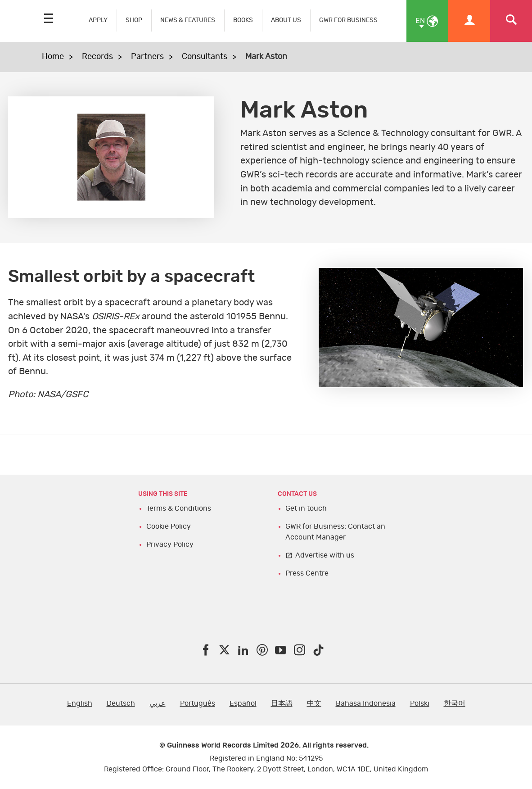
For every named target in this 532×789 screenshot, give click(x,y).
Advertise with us (325, 555)
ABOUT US (286, 20)
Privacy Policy (170, 544)
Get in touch (306, 508)
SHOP (134, 20)
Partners (147, 57)
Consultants (205, 57)
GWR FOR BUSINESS (348, 20)
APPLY (98, 20)
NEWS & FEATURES (188, 20)
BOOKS (243, 20)
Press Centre (307, 573)
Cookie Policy (169, 526)
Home (53, 57)
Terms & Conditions (179, 508)
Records (97, 57)
